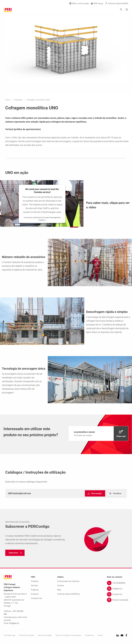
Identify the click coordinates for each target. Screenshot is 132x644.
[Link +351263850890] (118, 583)
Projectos (35, 590)
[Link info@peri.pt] (118, 589)
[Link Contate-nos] (118, 594)
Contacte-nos (36, 598)
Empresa (35, 594)
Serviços (34, 585)
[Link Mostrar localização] (118, 600)
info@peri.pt (14, 623)
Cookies (100, 635)
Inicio (8, 100)
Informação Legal (10, 635)
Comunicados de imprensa (68, 581)
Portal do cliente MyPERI (68, 594)
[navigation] (98, 434)
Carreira (61, 585)
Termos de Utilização (45, 635)
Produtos (19, 100)
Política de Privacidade (27, 635)
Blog (59, 590)
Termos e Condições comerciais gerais (68, 635)
